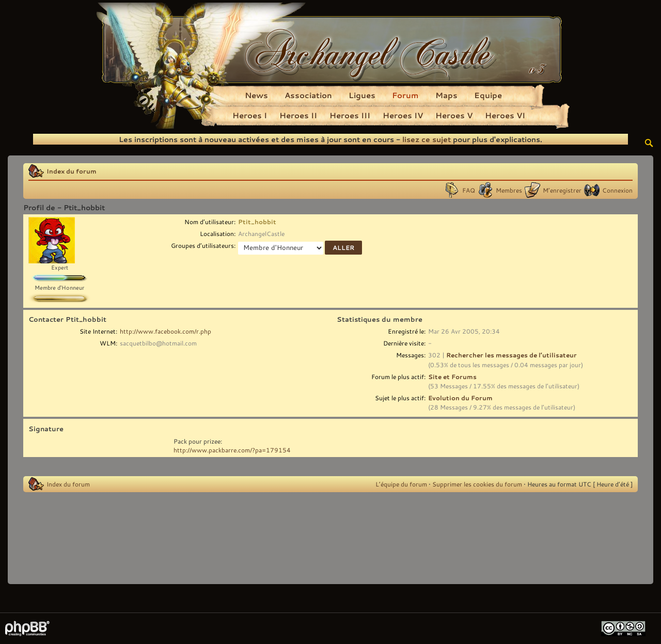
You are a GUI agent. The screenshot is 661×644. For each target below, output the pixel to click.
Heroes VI (505, 115)
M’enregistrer (562, 190)
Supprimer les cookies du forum (477, 484)
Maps (446, 95)
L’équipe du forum (401, 484)
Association (308, 95)
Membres (509, 190)
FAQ (469, 190)
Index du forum (72, 171)
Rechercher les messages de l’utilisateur (512, 355)
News (256, 95)
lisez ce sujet (427, 139)
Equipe (488, 95)
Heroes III (350, 115)
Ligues (362, 95)
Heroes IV (403, 115)
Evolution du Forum (460, 398)
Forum (405, 95)
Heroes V (454, 115)
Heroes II (298, 115)
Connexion (617, 190)
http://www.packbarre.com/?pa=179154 (232, 450)
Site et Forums (452, 376)
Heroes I (250, 115)
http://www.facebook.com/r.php (166, 331)
